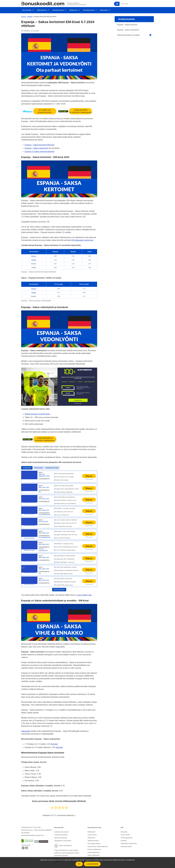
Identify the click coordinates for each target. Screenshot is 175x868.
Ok (79, 864)
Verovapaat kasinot (94, 841)
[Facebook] (27, 847)
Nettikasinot (73, 9)
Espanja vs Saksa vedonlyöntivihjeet (40, 150)
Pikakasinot (91, 835)
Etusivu (23, 15)
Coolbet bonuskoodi (61, 833)
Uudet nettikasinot (93, 849)
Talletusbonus (41, 9)
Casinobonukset (57, 9)
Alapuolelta (26, 730)
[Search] (117, 4)
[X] (23, 847)
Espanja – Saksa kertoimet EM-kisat (39, 143)
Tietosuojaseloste (126, 835)
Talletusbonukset (93, 838)
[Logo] (43, 4)
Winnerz (34, 255)
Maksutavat (104, 9)
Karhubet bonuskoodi (61, 830)
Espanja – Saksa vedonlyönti (36, 147)
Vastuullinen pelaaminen (129, 841)
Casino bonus (92, 833)
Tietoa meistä (125, 833)
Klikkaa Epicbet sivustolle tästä (37, 413)
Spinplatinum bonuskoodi (63, 838)
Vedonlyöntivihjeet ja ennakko (128, 33)
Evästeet (124, 838)
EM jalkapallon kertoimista (83, 239)
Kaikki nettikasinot (93, 851)
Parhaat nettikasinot (94, 846)
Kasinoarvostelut (126, 843)
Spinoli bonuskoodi (61, 835)
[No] (172, 863)
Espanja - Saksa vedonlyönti (128, 28)
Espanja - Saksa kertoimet (127, 23)
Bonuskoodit (26, 9)
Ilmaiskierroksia (88, 9)
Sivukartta (124, 830)
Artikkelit (30, 15)
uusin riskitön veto (84, 593)
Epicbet (34, 258)
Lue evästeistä (92, 864)
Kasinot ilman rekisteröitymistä (98, 843)
